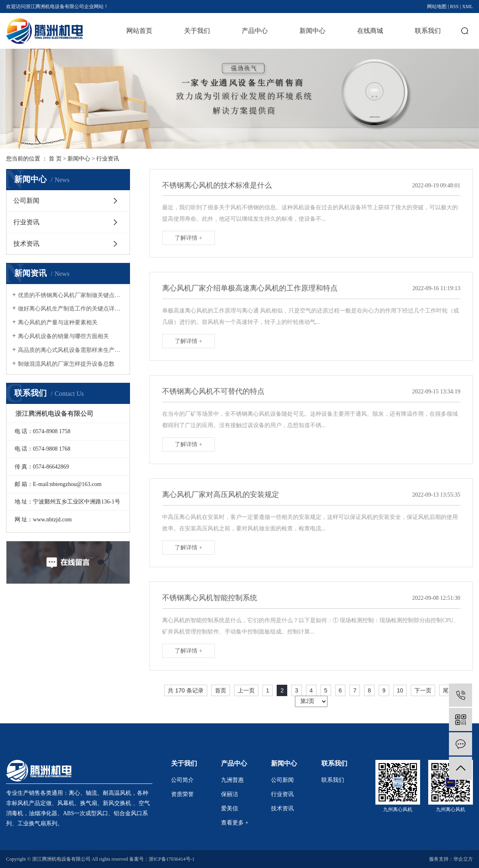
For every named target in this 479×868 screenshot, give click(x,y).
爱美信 (230, 808)
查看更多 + (235, 823)
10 (400, 690)
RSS (454, 7)
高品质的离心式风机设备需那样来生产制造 (71, 350)
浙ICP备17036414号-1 (172, 859)
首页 (221, 690)
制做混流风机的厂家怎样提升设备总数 (66, 364)
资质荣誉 (182, 794)
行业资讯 (108, 159)
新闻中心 (312, 31)
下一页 (423, 690)
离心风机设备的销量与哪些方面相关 (63, 336)
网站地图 (437, 7)
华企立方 (463, 859)
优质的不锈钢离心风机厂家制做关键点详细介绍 (71, 295)
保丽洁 (230, 794)
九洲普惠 (232, 780)
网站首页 (139, 31)
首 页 (55, 159)
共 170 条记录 (185, 690)
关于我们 (197, 31)
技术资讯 (26, 244)
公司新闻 (26, 201)
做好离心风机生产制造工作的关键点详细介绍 (71, 309)
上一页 (246, 690)
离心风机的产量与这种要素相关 (58, 322)
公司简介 (182, 780)
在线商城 (370, 31)
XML (467, 7)
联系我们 (428, 31)
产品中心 (255, 31)
